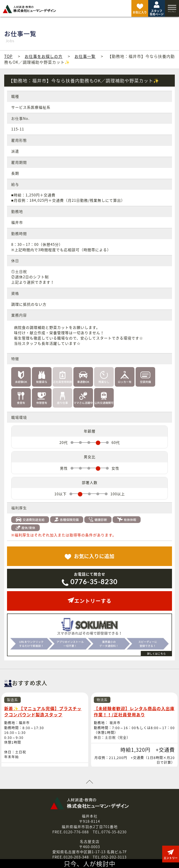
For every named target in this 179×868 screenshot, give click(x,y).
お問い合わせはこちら (90, 826)
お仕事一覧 (85, 56)
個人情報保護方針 (85, 843)
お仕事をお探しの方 (44, 56)
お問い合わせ (118, 843)
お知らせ (32, 843)
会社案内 (55, 843)
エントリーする (89, 601)
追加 (89, 556)
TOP (8, 56)
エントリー (147, 843)
